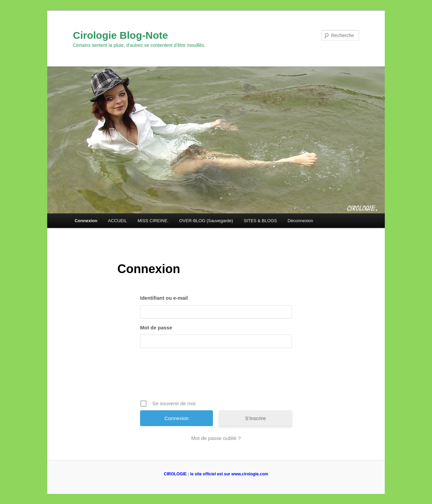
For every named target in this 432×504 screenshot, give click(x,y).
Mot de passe (156, 328)
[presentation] (217, 376)
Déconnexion (300, 221)
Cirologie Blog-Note (120, 35)
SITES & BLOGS (260, 221)
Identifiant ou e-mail (164, 298)
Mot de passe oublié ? (216, 438)
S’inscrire (255, 418)
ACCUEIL (117, 221)
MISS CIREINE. (153, 221)
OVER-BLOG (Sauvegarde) (206, 221)
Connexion (86, 221)
